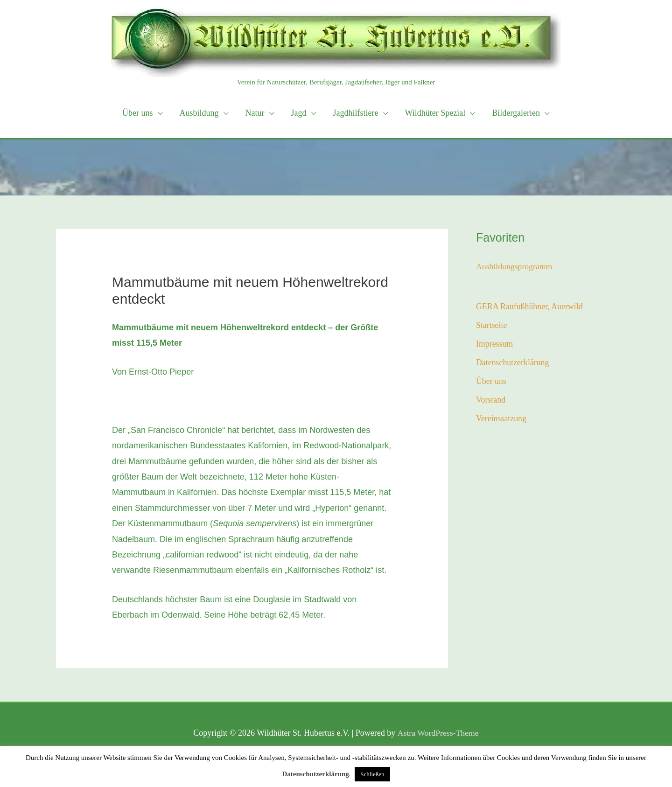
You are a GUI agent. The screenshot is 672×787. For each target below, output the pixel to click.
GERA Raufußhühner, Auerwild (530, 306)
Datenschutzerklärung (513, 363)
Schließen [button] (372, 774)
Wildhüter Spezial (435, 113)
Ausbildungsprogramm (515, 266)
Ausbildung (199, 113)
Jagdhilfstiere (356, 113)
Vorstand (491, 401)
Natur (255, 113)
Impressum (495, 344)
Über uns (138, 113)
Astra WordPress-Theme (438, 733)
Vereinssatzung (501, 420)
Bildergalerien (516, 113)
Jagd (299, 113)
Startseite (492, 326)
